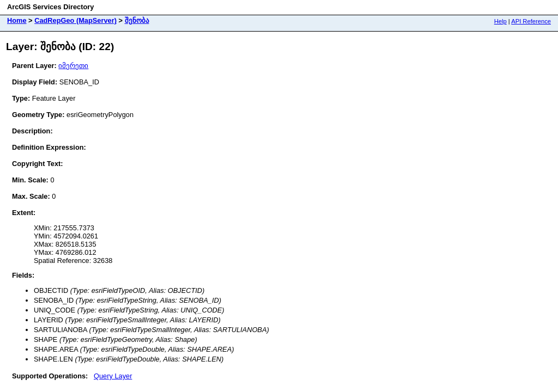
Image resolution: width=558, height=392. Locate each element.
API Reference (531, 21)
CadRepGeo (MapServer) (75, 20)
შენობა (137, 20)
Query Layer (113, 376)
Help (501, 21)
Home (17, 20)
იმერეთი (73, 66)
